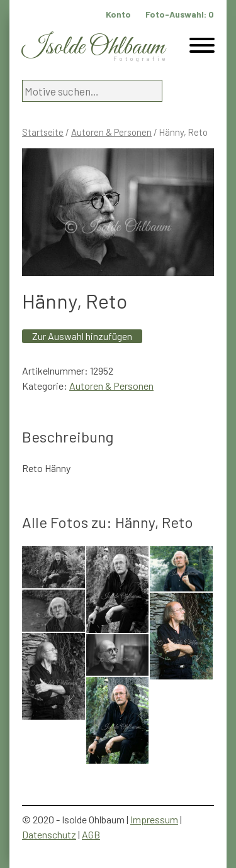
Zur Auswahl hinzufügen (82, 336)
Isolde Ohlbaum (93, 47)
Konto (118, 14)
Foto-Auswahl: (180, 14)
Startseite (43, 132)
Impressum (154, 819)
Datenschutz (49, 834)
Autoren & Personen (111, 132)
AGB (91, 834)
